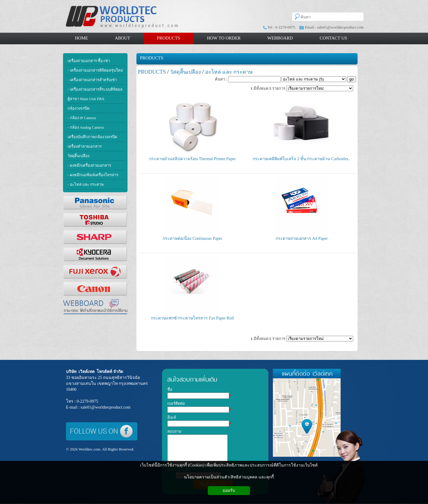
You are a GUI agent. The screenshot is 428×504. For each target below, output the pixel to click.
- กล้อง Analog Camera (86, 127)
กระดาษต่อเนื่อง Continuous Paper (192, 238)
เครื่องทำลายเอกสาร (85, 146)
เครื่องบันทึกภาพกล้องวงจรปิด (92, 137)
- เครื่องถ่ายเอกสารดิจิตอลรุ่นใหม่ (95, 70)
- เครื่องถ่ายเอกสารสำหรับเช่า (92, 80)
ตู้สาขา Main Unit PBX (86, 99)
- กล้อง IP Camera (82, 118)
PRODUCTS (152, 58)
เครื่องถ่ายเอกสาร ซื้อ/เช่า (89, 61)
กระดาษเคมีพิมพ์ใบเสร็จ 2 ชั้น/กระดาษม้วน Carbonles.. (301, 159)
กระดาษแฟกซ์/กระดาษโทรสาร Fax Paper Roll (192, 318)
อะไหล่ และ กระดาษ (229, 72)
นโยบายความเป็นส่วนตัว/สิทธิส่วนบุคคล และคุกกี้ (229, 477)
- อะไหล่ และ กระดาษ (86, 184)
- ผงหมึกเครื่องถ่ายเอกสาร (89, 165)
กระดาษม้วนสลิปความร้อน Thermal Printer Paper (193, 159)
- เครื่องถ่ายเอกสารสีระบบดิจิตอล (95, 89)
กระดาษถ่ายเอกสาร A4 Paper (302, 238)
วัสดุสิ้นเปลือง (78, 156)
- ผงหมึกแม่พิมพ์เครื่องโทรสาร (93, 175)
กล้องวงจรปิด (78, 108)
